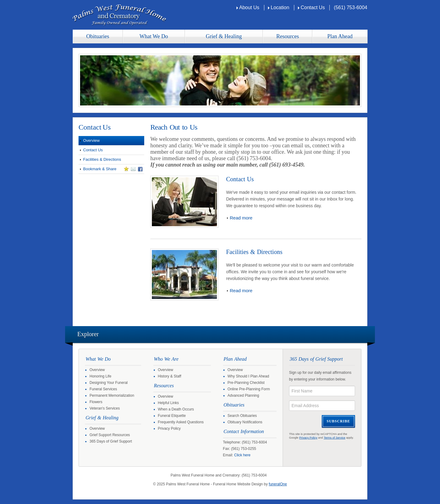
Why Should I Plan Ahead (248, 376)
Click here (242, 455)
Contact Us (313, 7)
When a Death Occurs (176, 409)
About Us (249, 7)
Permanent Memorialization (112, 395)
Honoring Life (100, 376)
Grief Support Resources (110, 435)
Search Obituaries (242, 416)
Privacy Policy (169, 429)
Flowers (96, 402)
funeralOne (278, 484)
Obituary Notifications (245, 422)
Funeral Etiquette (172, 416)
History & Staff (170, 376)
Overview (91, 140)
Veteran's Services (105, 408)
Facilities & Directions (102, 159)
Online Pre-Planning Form (249, 389)
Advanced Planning (243, 395)
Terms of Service (334, 438)
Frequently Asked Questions (181, 422)
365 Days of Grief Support (111, 441)
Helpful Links (169, 403)
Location (280, 7)
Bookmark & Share (111, 170)
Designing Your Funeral (109, 383)
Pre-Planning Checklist (246, 383)
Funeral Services (103, 389)
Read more (241, 218)
